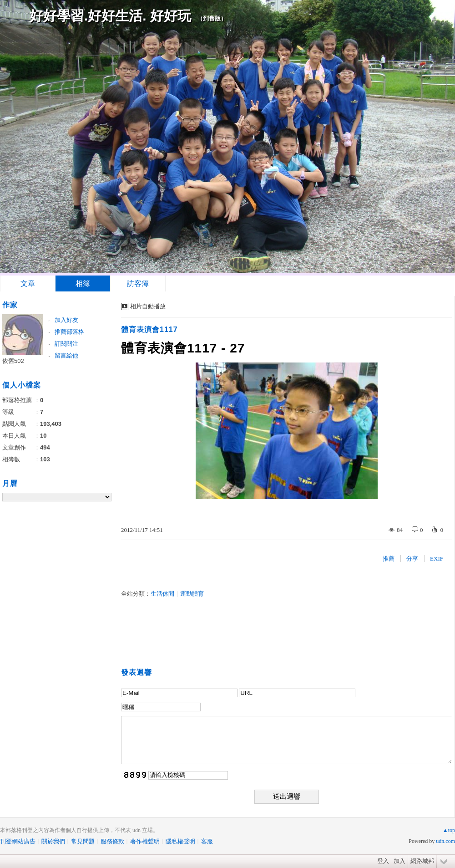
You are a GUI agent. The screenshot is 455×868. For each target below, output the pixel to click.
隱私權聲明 (180, 841)
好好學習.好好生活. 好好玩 (110, 16)
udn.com (445, 841)
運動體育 (192, 594)
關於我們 (53, 841)
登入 (383, 861)
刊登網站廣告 (18, 841)
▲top (449, 830)
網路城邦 (422, 861)
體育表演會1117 (149, 329)
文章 (28, 283)
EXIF (437, 559)
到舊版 (212, 18)
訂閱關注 (66, 344)
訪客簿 (138, 283)
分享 (412, 559)
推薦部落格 (69, 332)
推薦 (389, 559)
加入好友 (66, 320)
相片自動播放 (148, 306)
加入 (399, 861)
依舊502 (13, 361)
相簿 (83, 283)
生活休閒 (162, 594)
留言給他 (66, 355)
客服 (207, 841)
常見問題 (83, 841)
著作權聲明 (145, 841)
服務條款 (112, 841)
